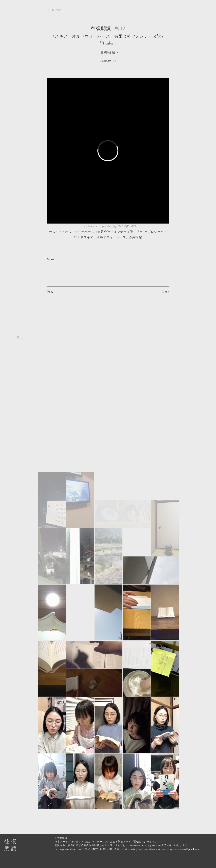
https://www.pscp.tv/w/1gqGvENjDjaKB (108, 226)
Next (165, 292)
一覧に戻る (56, 10)
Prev (50, 292)
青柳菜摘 (108, 53)
